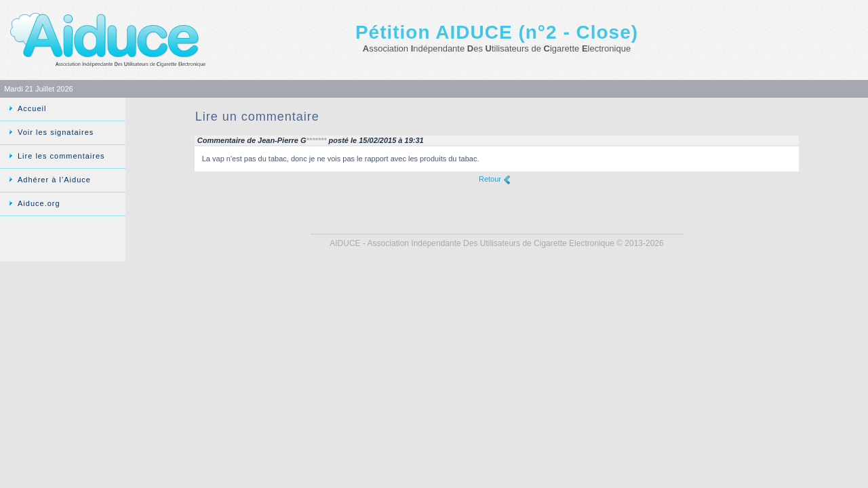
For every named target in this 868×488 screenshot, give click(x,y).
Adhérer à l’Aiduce (54, 180)
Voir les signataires (56, 132)
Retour (490, 179)
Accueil (32, 108)
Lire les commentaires (61, 156)
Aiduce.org (39, 203)
